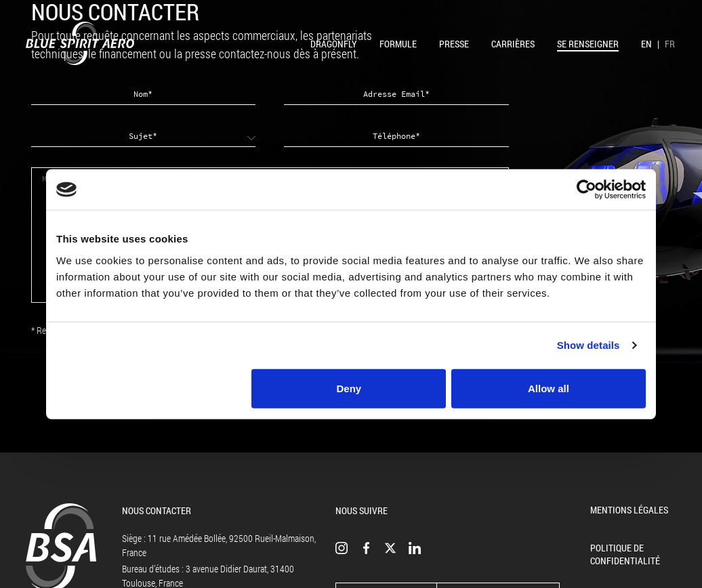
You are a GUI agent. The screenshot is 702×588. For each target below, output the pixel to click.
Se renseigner (588, 44)
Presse (454, 44)
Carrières (513, 44)
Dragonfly (334, 44)
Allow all (549, 388)
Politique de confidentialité (625, 554)
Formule (398, 44)
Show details (589, 345)
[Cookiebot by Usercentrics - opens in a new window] (586, 190)
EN (646, 44)
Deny (349, 388)
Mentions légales (629, 510)
